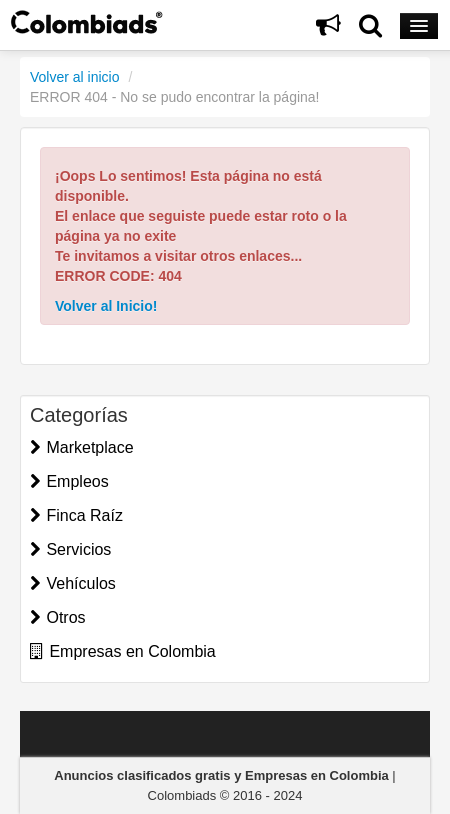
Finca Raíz (76, 515)
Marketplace (82, 447)
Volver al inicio (75, 77)
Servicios (70, 549)
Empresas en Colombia (123, 651)
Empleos (69, 481)
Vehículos (73, 583)
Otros (58, 617)
